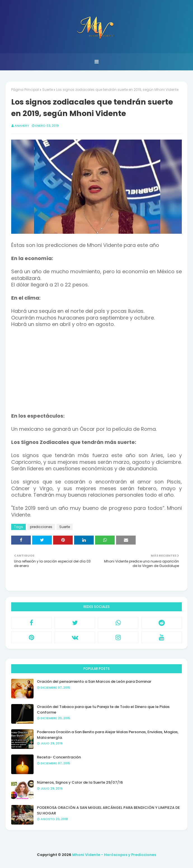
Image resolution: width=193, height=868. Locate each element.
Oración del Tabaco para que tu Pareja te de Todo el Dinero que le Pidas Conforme (103, 710)
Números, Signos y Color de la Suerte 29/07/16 (80, 782)
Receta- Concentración (59, 757)
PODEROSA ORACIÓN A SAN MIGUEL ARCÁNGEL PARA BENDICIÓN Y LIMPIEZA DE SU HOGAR (108, 810)
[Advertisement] (96, 374)
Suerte (48, 90)
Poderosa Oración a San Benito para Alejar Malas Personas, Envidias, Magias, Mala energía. (108, 735)
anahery (22, 126)
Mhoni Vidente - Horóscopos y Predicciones (114, 855)
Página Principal (25, 90)
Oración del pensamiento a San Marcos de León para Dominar (94, 681)
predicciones (41, 527)
